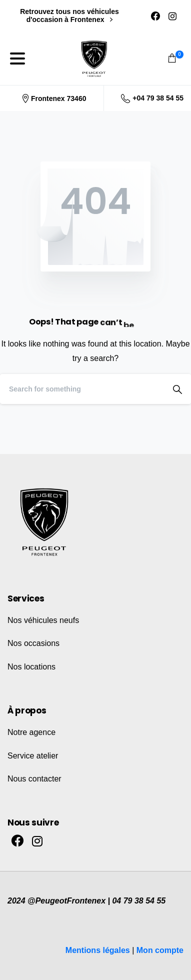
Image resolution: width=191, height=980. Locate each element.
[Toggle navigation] (17, 58)
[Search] (82, 389)
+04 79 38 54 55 (152, 98)
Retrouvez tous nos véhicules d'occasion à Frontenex (69, 16)
